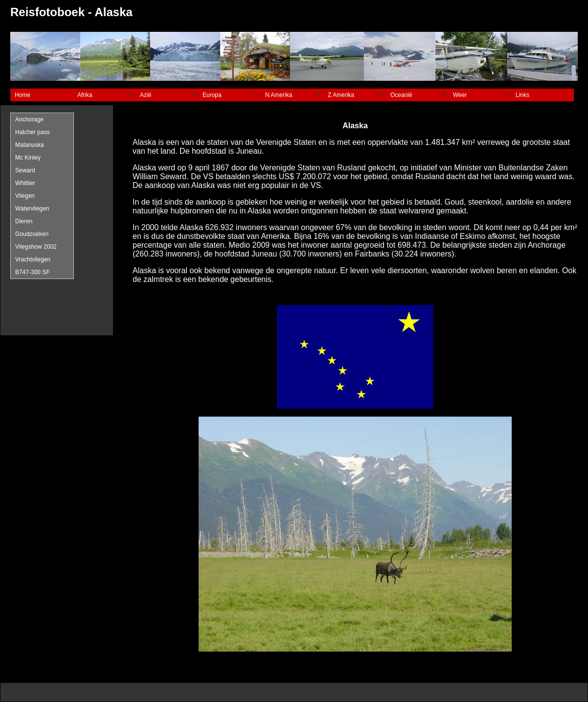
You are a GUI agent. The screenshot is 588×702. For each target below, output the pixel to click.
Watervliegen (32, 209)
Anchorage (29, 119)
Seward (25, 170)
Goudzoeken (32, 234)
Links (522, 95)
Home (23, 95)
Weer (460, 95)
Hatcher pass (33, 132)
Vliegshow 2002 (36, 247)
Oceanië (401, 95)
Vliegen (25, 196)
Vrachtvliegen (33, 259)
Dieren (24, 221)
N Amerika (279, 95)
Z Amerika (341, 95)
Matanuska (30, 145)
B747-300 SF (33, 272)
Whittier (25, 183)
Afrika (85, 95)
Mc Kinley (28, 158)
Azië (146, 95)
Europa (212, 95)
